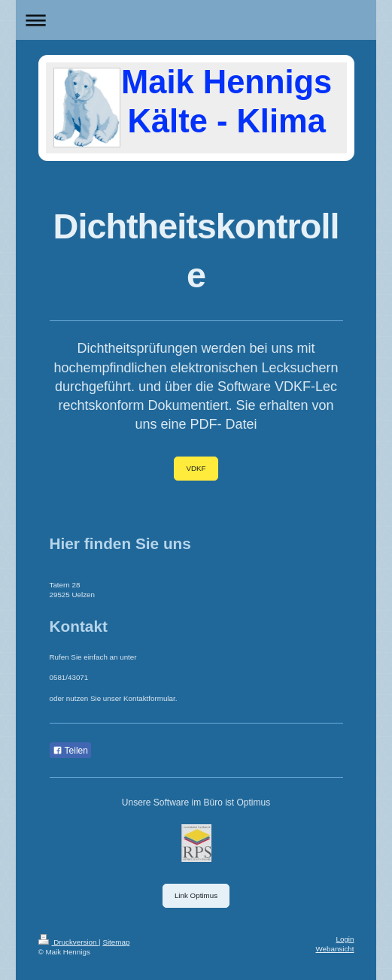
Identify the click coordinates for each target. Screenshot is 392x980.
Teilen (70, 751)
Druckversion (69, 942)
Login (345, 939)
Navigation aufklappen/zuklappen (196, 20)
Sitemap (116, 942)
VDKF (196, 468)
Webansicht (334, 949)
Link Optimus (196, 895)
